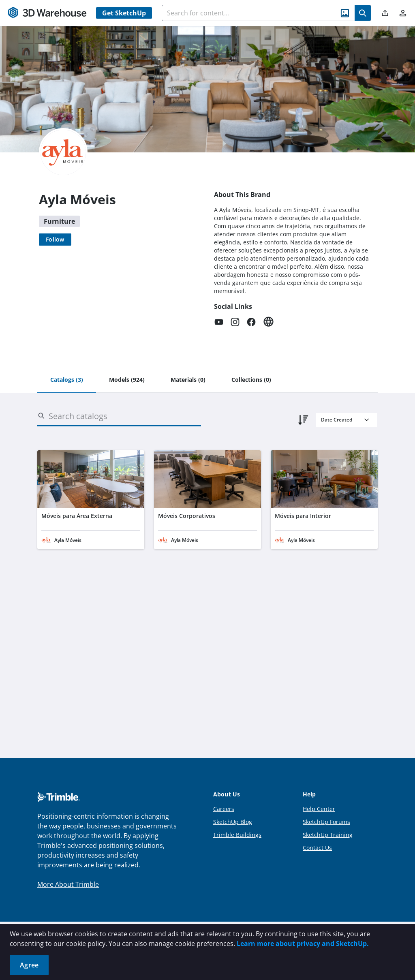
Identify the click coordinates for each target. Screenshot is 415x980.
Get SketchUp (124, 13)
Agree (29, 965)
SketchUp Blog (233, 822)
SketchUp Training (328, 835)
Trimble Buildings (237, 835)
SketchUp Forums (326, 822)
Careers (224, 809)
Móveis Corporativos (187, 516)
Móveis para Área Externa (77, 516)
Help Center (319, 809)
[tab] (67, 380)
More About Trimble (68, 884)
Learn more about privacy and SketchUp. (303, 944)
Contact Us (317, 848)
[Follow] (55, 240)
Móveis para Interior (303, 516)
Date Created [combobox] (337, 420)
